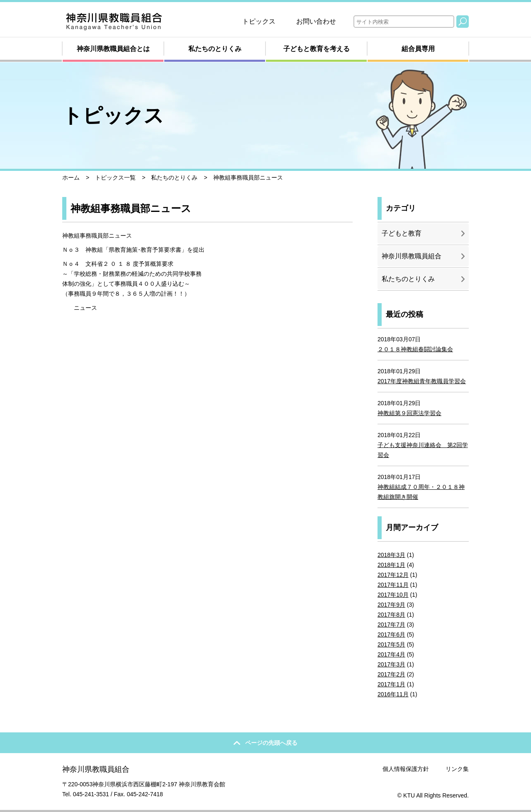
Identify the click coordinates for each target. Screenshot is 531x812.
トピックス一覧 (115, 177)
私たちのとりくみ (215, 49)
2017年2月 (391, 674)
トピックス (259, 21)
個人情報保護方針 (406, 769)
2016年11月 (393, 694)
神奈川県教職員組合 (412, 256)
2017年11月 (393, 585)
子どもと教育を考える (317, 49)
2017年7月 (391, 625)
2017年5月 (391, 644)
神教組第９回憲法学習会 (409, 413)
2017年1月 (391, 684)
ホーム (71, 177)
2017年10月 (393, 595)
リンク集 (457, 769)
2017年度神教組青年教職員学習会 (422, 381)
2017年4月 (391, 654)
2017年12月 (393, 575)
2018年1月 (391, 565)
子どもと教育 (402, 233)
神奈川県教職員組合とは (113, 49)
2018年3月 (391, 555)
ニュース (85, 308)
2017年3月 (391, 664)
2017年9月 (391, 605)
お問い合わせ (316, 21)
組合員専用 (418, 49)
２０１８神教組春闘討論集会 (415, 349)
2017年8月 (391, 615)
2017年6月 (391, 635)
